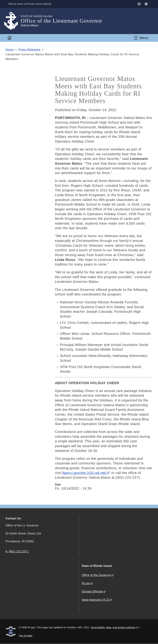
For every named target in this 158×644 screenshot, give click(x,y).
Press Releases (30, 50)
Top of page (26, 636)
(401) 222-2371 (19, 551)
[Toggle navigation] (141, 38)
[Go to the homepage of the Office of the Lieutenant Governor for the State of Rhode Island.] (13, 21)
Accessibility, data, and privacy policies (113, 627)
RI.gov (86, 583)
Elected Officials (92, 592)
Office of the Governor (96, 575)
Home (10, 50)
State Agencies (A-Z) (95, 600)
